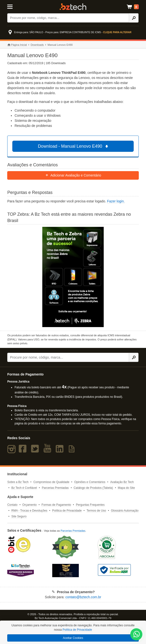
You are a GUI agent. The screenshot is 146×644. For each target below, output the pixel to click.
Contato (12, 505)
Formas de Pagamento (56, 505)
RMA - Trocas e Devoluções (29, 511)
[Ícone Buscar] (134, 18)
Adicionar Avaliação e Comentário (73, 175)
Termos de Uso (96, 511)
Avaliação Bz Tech (122, 482)
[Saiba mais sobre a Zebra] (73, 277)
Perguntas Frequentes (90, 505)
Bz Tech (73, 7)
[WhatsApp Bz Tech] (137, 635)
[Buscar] (68, 18)
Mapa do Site (126, 488)
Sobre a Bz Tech (18, 482)
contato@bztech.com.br (83, 597)
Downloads (37, 45)
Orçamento (29, 505)
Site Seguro (19, 516)
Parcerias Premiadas (55, 488)
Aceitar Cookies (73, 638)
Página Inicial (17, 45)
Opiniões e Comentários (90, 482)
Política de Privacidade (67, 511)
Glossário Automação (125, 511)
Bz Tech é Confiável (24, 488)
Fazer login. (116, 201)
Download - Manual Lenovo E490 (74, 146)
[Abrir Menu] (16, 6)
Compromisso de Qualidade (51, 482)
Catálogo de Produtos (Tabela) (93, 488)
